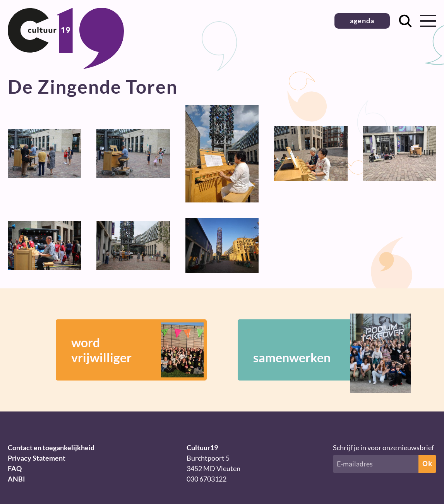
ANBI (16, 479)
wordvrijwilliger (137, 350)
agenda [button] (362, 21)
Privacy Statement (37, 458)
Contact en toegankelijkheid (51, 447)
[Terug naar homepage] (66, 66)
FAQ (15, 468)
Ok (427, 464)
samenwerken (321, 350)
